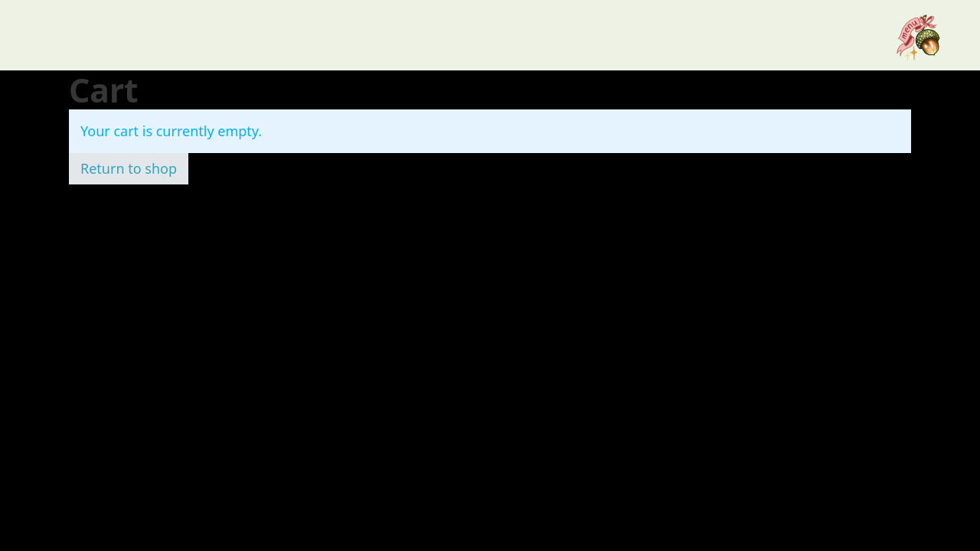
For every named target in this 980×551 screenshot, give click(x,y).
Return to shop (129, 168)
